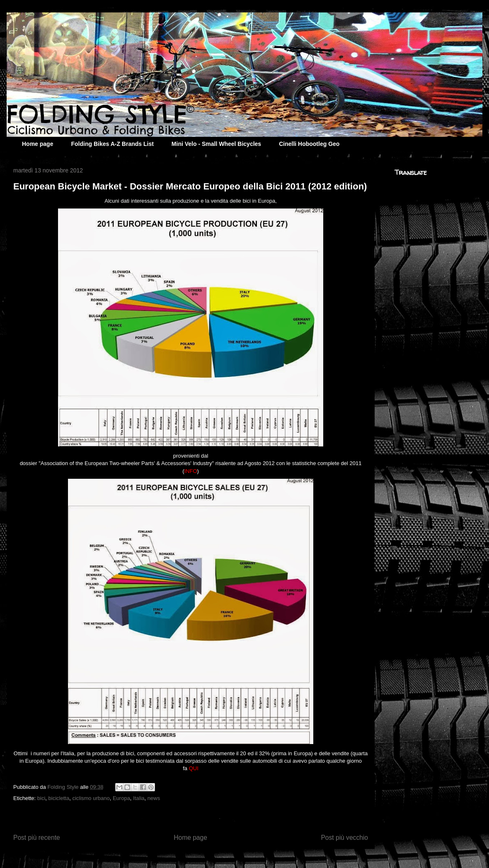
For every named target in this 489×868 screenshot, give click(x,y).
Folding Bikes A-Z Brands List (112, 144)
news (154, 798)
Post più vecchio (344, 838)
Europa (121, 798)
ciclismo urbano (91, 798)
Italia (139, 798)
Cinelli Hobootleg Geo (309, 144)
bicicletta (59, 798)
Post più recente (37, 838)
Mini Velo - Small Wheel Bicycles (216, 144)
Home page (38, 144)
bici (41, 798)
